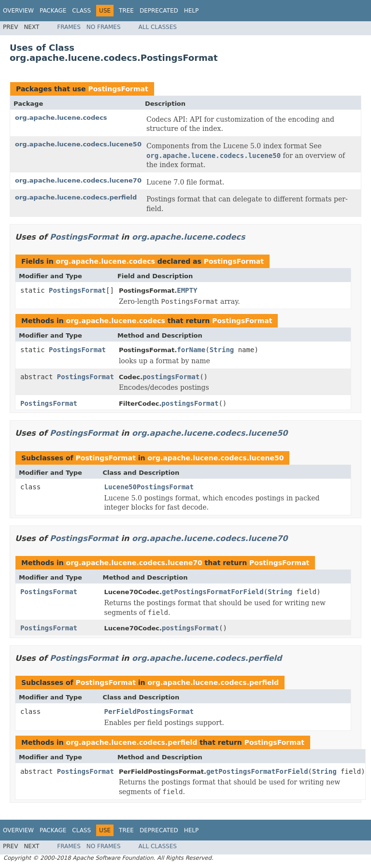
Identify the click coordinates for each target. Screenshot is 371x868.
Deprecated (159, 11)
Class (81, 11)
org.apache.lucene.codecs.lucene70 (78, 180)
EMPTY (187, 290)
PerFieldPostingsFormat (149, 711)
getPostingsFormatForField (213, 592)
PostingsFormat (118, 89)
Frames (69, 27)
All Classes (158, 27)
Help (192, 11)
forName (191, 350)
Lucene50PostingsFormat (149, 487)
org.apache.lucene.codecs (61, 118)
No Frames (104, 27)
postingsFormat (171, 377)
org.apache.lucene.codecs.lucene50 (78, 144)
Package (53, 11)
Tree (126, 11)
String (222, 350)
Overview (18, 11)
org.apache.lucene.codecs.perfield (76, 197)
